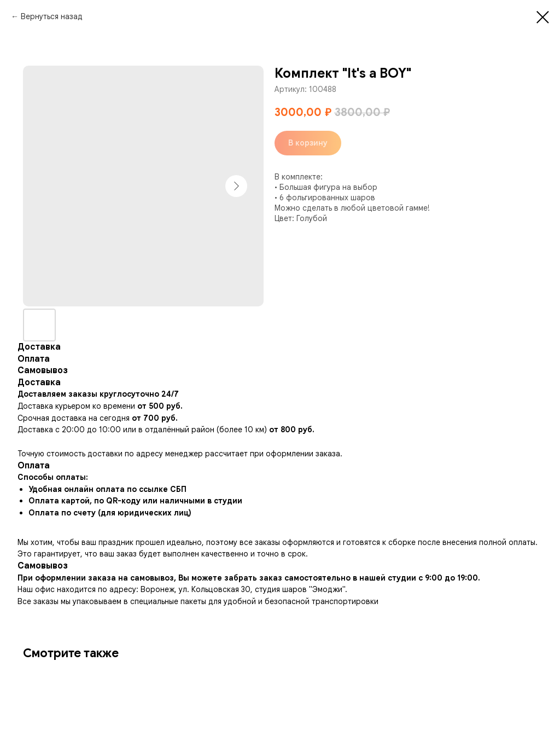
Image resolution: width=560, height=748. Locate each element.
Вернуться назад (52, 16)
